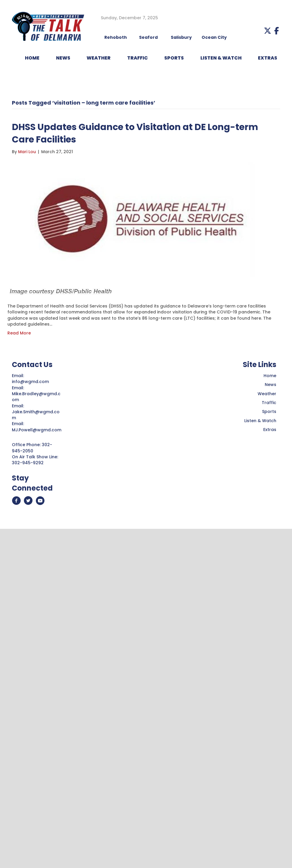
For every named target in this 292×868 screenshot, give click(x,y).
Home (270, 376)
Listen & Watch (260, 421)
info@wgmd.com (31, 382)
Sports (174, 58)
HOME (32, 58)
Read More (19, 333)
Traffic (269, 403)
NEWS (63, 58)
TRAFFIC (138, 58)
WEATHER (99, 58)
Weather (267, 394)
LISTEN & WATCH (221, 58)
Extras (270, 430)
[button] (268, 31)
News (271, 385)
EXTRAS (268, 58)
